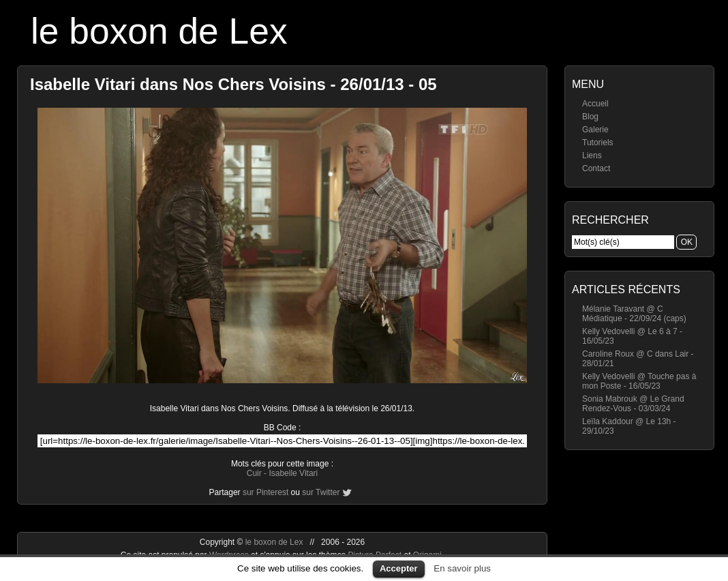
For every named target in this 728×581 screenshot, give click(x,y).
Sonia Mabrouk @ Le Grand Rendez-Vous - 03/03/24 (633, 404)
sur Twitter (321, 492)
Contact (596, 168)
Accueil (595, 104)
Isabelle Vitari (293, 473)
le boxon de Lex (159, 31)
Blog (590, 117)
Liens (592, 155)
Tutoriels (598, 143)
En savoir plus (462, 568)
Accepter (399, 568)
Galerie (595, 130)
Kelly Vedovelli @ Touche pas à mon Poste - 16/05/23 (639, 381)
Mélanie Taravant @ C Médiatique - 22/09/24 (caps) (634, 314)
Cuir (254, 473)
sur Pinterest (266, 492)
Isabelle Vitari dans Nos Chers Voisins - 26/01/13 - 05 (233, 84)
